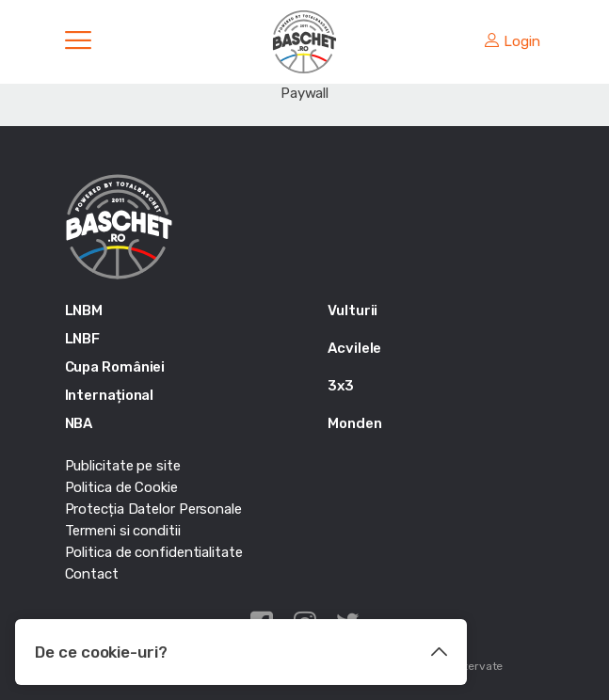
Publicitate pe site (123, 466)
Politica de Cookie (121, 487)
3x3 (341, 386)
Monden (354, 423)
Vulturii (353, 310)
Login (512, 41)
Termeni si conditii (123, 531)
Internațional (110, 395)
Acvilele (354, 348)
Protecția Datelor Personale (153, 509)
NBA (79, 423)
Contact (92, 574)
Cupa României (115, 367)
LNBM (84, 310)
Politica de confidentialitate (154, 552)
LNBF (83, 339)
